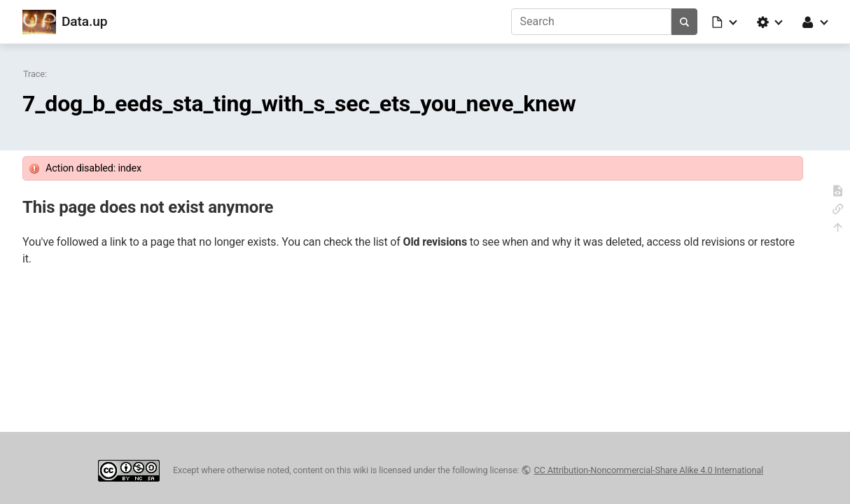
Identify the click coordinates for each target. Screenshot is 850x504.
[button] (725, 22)
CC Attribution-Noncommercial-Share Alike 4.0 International (648, 470)
